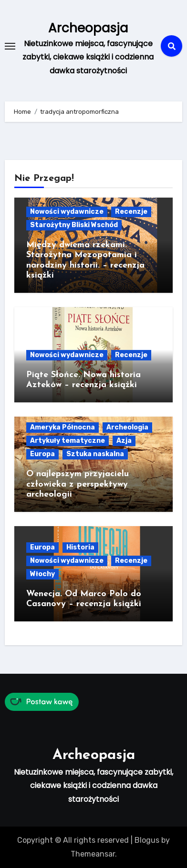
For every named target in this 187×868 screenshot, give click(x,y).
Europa (42, 454)
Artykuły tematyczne (68, 441)
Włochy (42, 574)
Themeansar (93, 854)
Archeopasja (88, 28)
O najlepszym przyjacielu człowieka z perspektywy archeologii (78, 484)
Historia (80, 547)
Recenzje (131, 212)
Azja (124, 441)
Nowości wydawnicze (67, 212)
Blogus (147, 840)
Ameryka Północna (62, 427)
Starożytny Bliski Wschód (74, 225)
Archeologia (127, 427)
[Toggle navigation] (10, 46)
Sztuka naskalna (95, 454)
